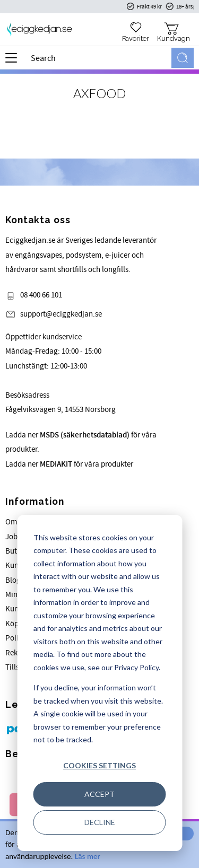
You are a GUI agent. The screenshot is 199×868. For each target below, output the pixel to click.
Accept (99, 794)
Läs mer (88, 856)
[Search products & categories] (99, 58)
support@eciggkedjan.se (61, 314)
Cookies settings (99, 765)
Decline (100, 822)
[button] (15, 62)
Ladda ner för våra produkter (69, 464)
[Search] (183, 58)
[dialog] (99, 683)
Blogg (15, 580)
